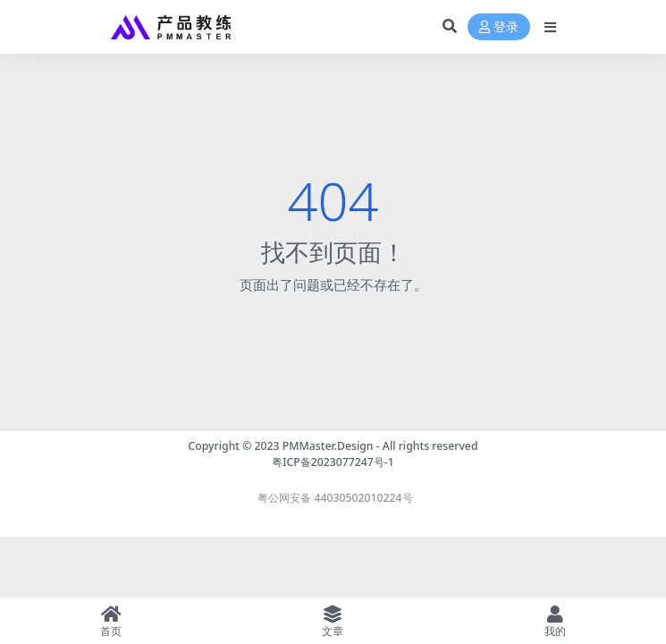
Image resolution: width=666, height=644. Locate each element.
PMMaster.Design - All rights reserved (380, 446)
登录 (499, 27)
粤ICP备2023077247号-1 (333, 462)
